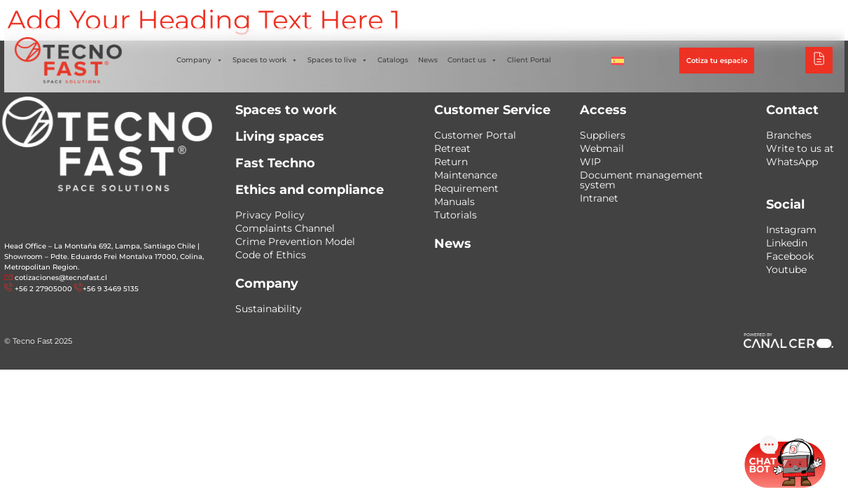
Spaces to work (265, 60)
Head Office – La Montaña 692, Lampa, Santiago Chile (100, 246)
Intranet (599, 198)
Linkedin (787, 243)
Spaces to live (338, 60)
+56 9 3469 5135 (111, 289)
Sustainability (269, 309)
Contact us (472, 60)
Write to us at (800, 148)
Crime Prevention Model (295, 241)
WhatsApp (792, 162)
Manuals (454, 202)
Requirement (466, 188)
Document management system (641, 180)
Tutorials (456, 215)
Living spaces (280, 136)
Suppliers (603, 135)
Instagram (791, 230)
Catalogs (393, 60)
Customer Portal (475, 135)
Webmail (602, 148)
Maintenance (466, 175)
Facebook (790, 256)
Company (200, 60)
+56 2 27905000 (43, 289)
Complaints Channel (285, 228)
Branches (789, 135)
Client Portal (529, 60)
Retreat (452, 148)
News (428, 60)
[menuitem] (618, 60)
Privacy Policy (270, 215)
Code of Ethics (271, 255)
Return (451, 162)
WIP (590, 162)
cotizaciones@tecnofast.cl (61, 278)
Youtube (786, 269)
